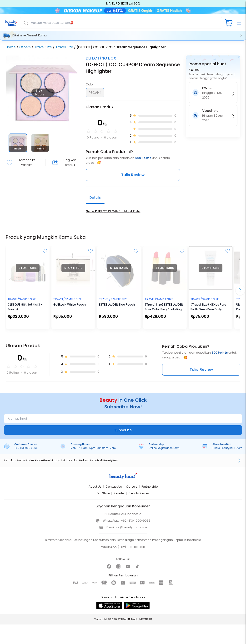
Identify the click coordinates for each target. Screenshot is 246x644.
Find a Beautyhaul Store (227, 448)
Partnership (150, 487)
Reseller (119, 494)
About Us (95, 487)
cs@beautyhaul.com (131, 528)
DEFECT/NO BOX (101, 58)
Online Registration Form (164, 448)
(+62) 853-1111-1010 (131, 547)
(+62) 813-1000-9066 (135, 521)
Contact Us (114, 487)
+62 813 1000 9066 (26, 448)
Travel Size (43, 47)
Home (11, 47)
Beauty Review (139, 494)
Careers (132, 487)
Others (25, 47)
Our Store (103, 494)
